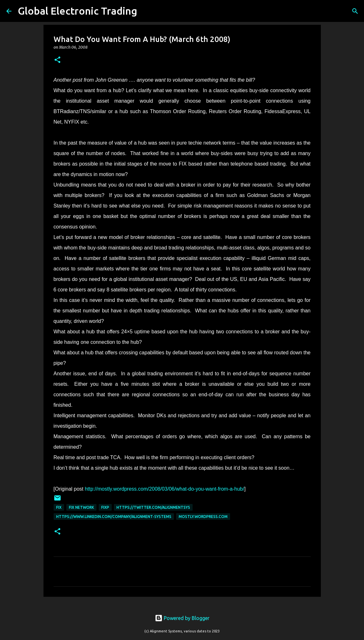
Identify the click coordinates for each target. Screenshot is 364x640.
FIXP (105, 507)
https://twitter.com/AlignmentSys (153, 507)
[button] (57, 60)
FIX (59, 507)
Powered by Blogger (182, 618)
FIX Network (81, 507)
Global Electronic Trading (77, 11)
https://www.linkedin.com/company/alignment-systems (114, 517)
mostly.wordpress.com (203, 517)
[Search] (146, 11)
